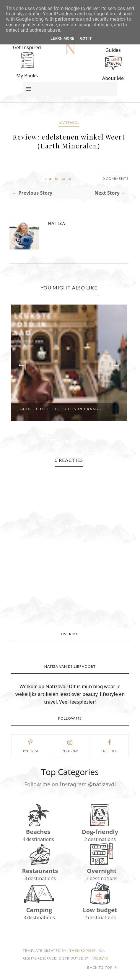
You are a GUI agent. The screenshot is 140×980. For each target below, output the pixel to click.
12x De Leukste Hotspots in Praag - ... (62, 409)
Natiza (57, 223)
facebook (109, 745)
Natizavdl (69, 122)
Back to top (102, 967)
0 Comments (115, 178)
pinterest (31, 745)
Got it (86, 38)
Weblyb (100, 958)
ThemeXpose (83, 951)
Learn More (62, 38)
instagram (70, 745)
